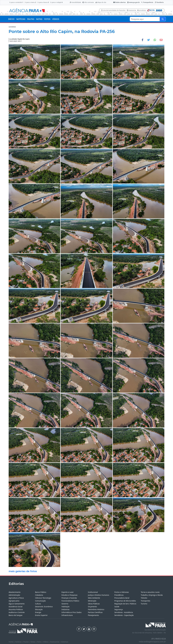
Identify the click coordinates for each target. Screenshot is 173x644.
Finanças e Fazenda (69, 598)
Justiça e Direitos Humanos (99, 595)
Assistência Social (15, 607)
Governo (65, 604)
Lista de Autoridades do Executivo (113, 10)
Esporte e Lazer (68, 592)
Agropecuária (14, 601)
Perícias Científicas (95, 612)
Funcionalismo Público (70, 601)
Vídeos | (47, 642)
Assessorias (131, 10)
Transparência (147, 2)
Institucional (93, 592)
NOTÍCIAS (21, 19)
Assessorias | (56, 642)
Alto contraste (88, 2)
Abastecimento (15, 592)
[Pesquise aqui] (163, 19)
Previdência (119, 595)
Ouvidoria (159, 2)
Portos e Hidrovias (122, 592)
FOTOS (47, 19)
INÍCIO (11, 19)
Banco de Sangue (15, 615)
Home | (12, 642)
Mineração (92, 601)
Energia (38, 612)
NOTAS (39, 19)
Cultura (38, 604)
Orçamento (92, 607)
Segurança (119, 609)
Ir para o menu (30, 2)
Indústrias (65, 609)
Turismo (144, 604)
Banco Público (41, 592)
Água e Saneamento (17, 604)
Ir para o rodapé (56, 2)
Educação (39, 609)
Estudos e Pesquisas (69, 595)
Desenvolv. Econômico (44, 607)
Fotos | (40, 642)
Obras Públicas (94, 604)
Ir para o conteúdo (16, 2)
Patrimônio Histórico (96, 609)
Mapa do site (101, 2)
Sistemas (65, 642)
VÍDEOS (56, 19)
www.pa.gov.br (134, 2)
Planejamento (93, 615)
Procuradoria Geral (122, 598)
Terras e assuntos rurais (150, 592)
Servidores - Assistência (124, 612)
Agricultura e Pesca (16, 598)
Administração (14, 595)
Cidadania (39, 595)
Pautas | (27, 642)
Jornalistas (142, 10)
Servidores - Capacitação (124, 615)
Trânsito (144, 598)
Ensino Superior (41, 615)
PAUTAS (31, 19)
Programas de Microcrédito (125, 601)
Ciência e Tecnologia (43, 598)
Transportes (145, 601)
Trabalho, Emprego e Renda (152, 595)
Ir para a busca (43, 2)
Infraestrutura (67, 615)
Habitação (65, 607)
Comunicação (40, 601)
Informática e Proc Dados (72, 612)
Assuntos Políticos (16, 609)
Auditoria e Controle (17, 612)
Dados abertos (119, 2)
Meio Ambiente (94, 598)
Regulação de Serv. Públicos (125, 604)
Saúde (117, 607)
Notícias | (19, 642)
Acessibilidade (75, 2)
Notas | (34, 642)
